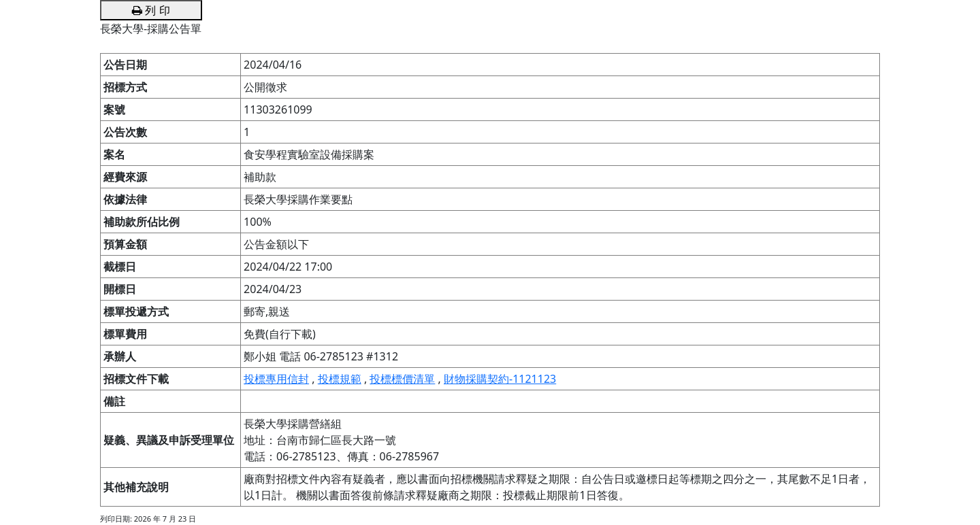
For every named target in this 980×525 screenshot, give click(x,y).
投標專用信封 (276, 379)
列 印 (151, 10)
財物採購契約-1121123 (500, 379)
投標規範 (340, 379)
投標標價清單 (402, 379)
